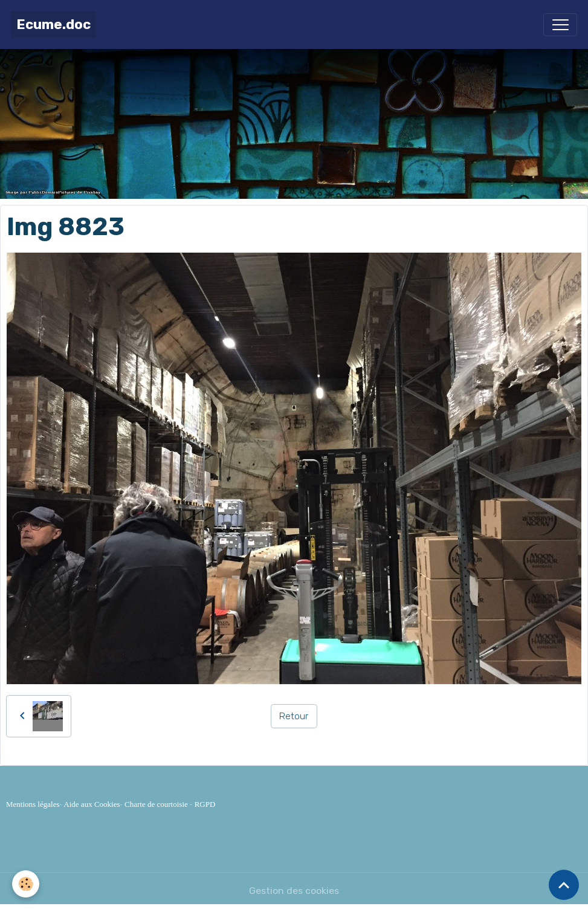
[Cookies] (26, 884)
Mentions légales (33, 804)
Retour (294, 716)
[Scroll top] (564, 885)
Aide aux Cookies (92, 804)
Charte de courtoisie (156, 804)
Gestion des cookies (294, 891)
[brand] (53, 24)
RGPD (205, 804)
